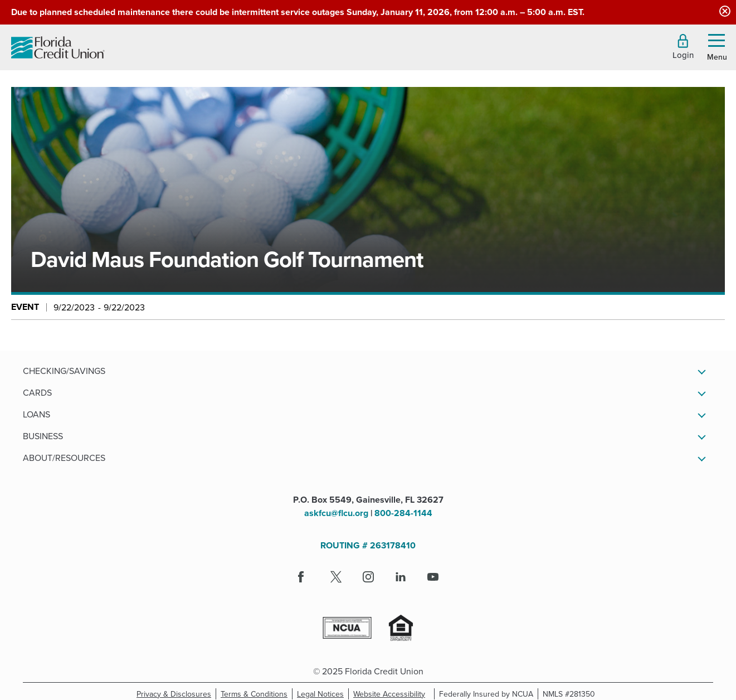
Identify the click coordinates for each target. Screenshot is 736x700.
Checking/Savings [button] (64, 371)
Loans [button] (36, 414)
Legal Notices (323, 694)
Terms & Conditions (257, 694)
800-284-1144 (403, 513)
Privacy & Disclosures (174, 694)
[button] (683, 47)
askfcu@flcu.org (336, 513)
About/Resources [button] (64, 458)
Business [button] (43, 436)
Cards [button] (37, 392)
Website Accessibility (391, 694)
